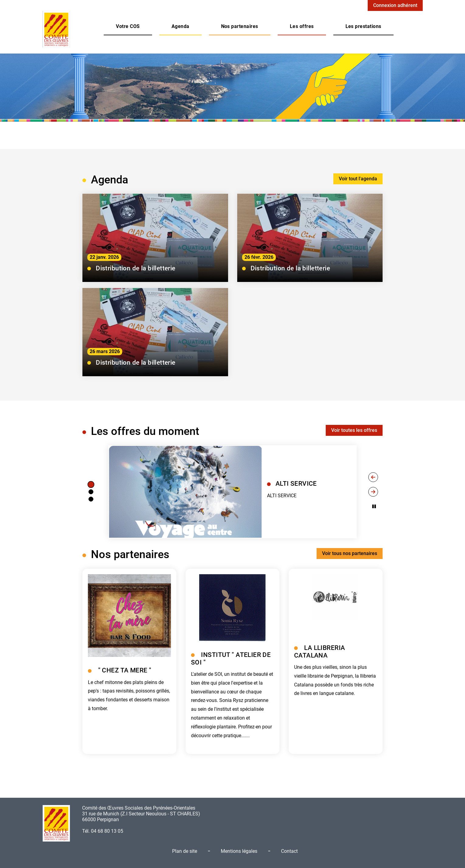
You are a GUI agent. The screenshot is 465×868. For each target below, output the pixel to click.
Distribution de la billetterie (136, 268)
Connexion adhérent (395, 5)
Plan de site (185, 851)
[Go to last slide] (373, 477)
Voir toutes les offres (354, 430)
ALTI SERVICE (296, 484)
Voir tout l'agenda (358, 179)
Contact (289, 851)
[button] (128, 26)
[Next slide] (373, 492)
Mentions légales (239, 851)
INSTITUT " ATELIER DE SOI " (231, 659)
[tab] (91, 484)
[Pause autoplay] (374, 506)
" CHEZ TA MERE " (125, 670)
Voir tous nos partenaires (350, 553)
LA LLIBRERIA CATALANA (319, 652)
